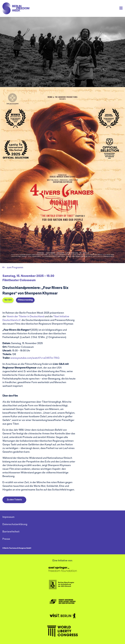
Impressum (8, 517)
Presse (6, 539)
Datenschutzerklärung (15, 524)
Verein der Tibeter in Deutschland (25, 317)
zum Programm (15, 268)
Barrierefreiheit (11, 532)
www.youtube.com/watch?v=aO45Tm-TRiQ (35, 358)
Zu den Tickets (14, 500)
